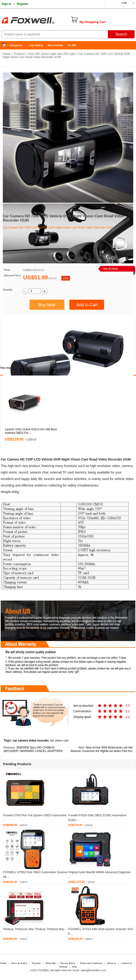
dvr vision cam (59, 741)
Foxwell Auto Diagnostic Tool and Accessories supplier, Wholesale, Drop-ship (37, 21)
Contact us (126, 963)
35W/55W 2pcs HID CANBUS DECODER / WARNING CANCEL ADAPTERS (33, 749)
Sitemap (63, 967)
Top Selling (36, 45)
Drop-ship (51, 963)
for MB (72, 45)
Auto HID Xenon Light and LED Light (52, 54)
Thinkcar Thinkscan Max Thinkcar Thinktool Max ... (35, 929)
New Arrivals (55, 45)
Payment (36, 963)
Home (6, 45)
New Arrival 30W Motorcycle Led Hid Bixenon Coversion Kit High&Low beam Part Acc (102, 749)
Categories (16, 45)
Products (19, 54)
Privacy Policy (68, 963)
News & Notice (19, 963)
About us (112, 963)
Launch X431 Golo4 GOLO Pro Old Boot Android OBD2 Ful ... (31, 431)
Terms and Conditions (91, 963)
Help (75, 967)
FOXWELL (44, 970)
